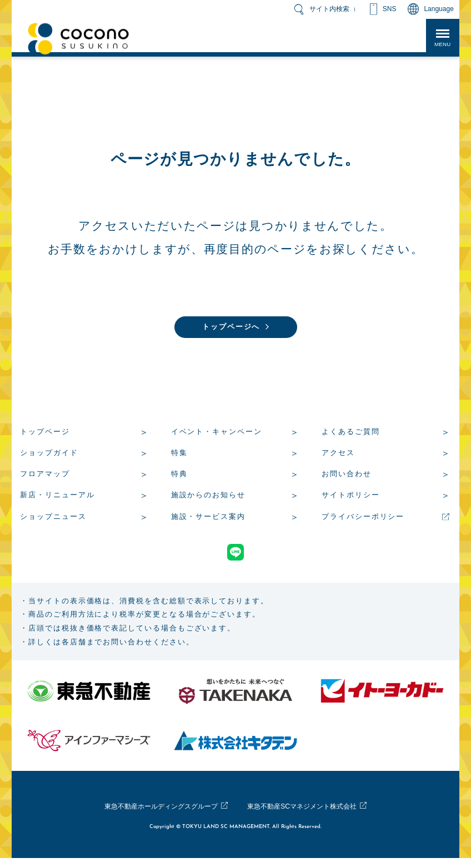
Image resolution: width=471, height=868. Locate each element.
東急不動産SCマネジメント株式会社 (311, 816)
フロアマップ (45, 475)
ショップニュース (53, 518)
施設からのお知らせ (208, 496)
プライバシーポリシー (363, 518)
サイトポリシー (350, 496)
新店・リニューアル (57, 496)
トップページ (45, 433)
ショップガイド (49, 454)
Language (439, 9)
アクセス (338, 454)
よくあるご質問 (350, 433)
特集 (179, 454)
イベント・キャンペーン (217, 433)
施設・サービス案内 (208, 518)
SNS (390, 9)
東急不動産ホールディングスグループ (152, 816)
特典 (179, 475)
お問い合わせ (347, 475)
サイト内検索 (329, 9)
